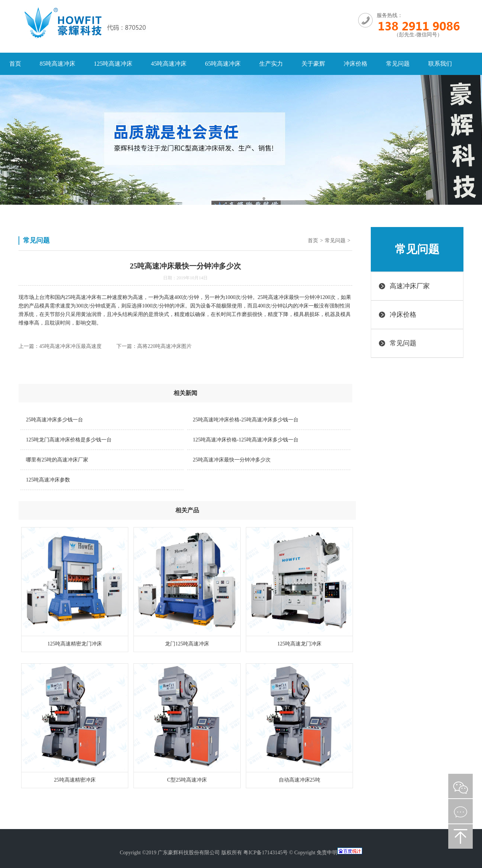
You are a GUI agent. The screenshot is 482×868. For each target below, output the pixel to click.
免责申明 (327, 853)
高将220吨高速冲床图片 (164, 346)
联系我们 (440, 64)
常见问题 (398, 64)
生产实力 (271, 64)
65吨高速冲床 (223, 64)
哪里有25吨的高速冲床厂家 (57, 460)
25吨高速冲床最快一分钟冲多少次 (232, 460)
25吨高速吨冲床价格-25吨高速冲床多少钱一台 (246, 420)
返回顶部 (460, 836)
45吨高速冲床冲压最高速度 (70, 346)
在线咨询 (460, 811)
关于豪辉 (313, 64)
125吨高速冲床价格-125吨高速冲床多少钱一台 (246, 440)
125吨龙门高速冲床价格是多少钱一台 (69, 440)
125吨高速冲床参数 (48, 480)
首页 (15, 64)
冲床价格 (356, 64)
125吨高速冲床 (113, 64)
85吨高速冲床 (57, 64)
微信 (460, 786)
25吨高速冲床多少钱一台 (55, 420)
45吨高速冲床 (169, 64)
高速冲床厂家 (410, 286)
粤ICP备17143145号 (265, 853)
